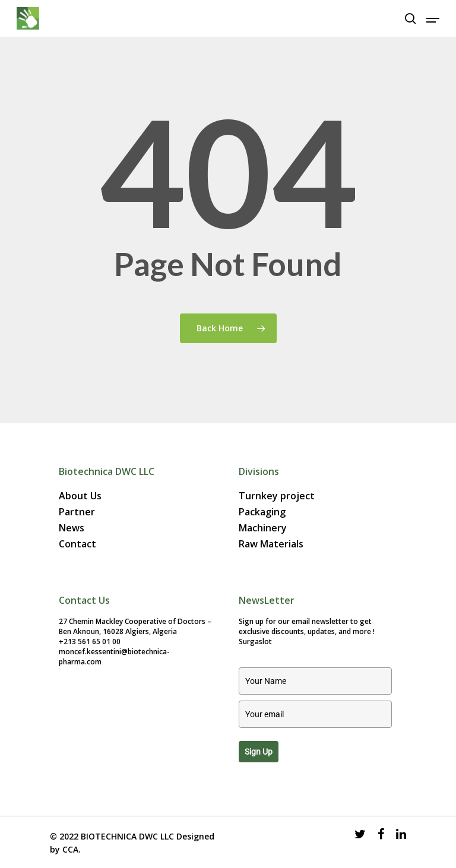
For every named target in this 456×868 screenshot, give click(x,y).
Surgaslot (255, 642)
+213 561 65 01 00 (90, 642)
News (72, 528)
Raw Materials (271, 544)
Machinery (263, 528)
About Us (80, 496)
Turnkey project (277, 496)
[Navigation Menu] (433, 18)
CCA (70, 849)
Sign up (259, 752)
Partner (77, 512)
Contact (77, 544)
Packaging (262, 512)
